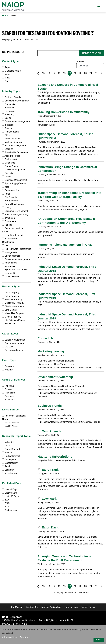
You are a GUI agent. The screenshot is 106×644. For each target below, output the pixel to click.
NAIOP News (10, 426)
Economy (8, 108)
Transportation (10, 132)
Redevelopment (11, 139)
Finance (7, 128)
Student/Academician (14, 340)
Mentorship (9, 266)
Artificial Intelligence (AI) (15, 214)
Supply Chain (10, 166)
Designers (8, 396)
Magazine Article (11, 71)
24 (91, 73)
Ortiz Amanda (49, 431)
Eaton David (48, 527)
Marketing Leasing (51, 351)
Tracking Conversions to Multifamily (63, 112)
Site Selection (10, 197)
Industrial (8, 125)
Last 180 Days (12, 496)
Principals (8, 386)
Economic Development (15, 211)
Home (6, 16)
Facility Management (14, 170)
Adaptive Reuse (11, 156)
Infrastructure (10, 473)
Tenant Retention (12, 277)
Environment (10, 159)
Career (7, 177)
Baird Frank (48, 470)
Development (10, 459)
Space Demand (11, 449)
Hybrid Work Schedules (15, 270)
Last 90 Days (11, 493)
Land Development (13, 235)
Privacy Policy (88, 607)
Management (10, 252)
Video (6, 78)
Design (7, 118)
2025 (7, 503)
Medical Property (12, 317)
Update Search (92, 53)
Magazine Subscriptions (55, 457)
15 (43, 73)
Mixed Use (9, 163)
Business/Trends (12, 97)
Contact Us (45, 338)
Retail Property (11, 296)
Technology (9, 111)
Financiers (8, 393)
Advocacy (8, 115)
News (6, 74)
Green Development (13, 204)
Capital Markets (11, 256)
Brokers (7, 389)
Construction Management (16, 121)
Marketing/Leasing (12, 142)
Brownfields (9, 273)
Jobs (6, 187)
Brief (6, 81)
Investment (9, 218)
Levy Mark (47, 499)
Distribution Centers (13, 306)
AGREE (99, 640)
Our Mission (17, 607)
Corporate (8, 366)
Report (7, 67)
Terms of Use (71, 607)
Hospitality (8, 324)
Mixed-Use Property (13, 313)
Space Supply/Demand (15, 183)
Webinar (7, 370)
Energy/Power (10, 201)
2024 (7, 507)
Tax (5, 245)
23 (85, 73)
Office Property (11, 293)
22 (80, 73)
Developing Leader (13, 350)
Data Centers (10, 310)
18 (59, 73)
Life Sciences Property (14, 320)
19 (64, 73)
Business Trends (50, 406)
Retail (6, 194)
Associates (9, 400)
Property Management (14, 146)
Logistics (8, 149)
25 (96, 73)
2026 (7, 500)
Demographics (11, 190)
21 (75, 73)
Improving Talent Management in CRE (65, 245)
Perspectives (10, 104)
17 (54, 73)
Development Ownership (55, 377)
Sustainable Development (16, 152)
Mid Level (8, 347)
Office (6, 135)
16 (49, 73)
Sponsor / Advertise (51, 607)
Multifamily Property (13, 303)
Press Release (11, 423)
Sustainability (10, 463)
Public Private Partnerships (17, 249)
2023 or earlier (12, 510)
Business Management (15, 180)
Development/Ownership (15, 101)
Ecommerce (9, 221)
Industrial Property (12, 300)
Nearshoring (9, 263)
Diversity (8, 173)
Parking (7, 225)
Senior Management (13, 343)
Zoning (7, 208)
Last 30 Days (11, 489)
